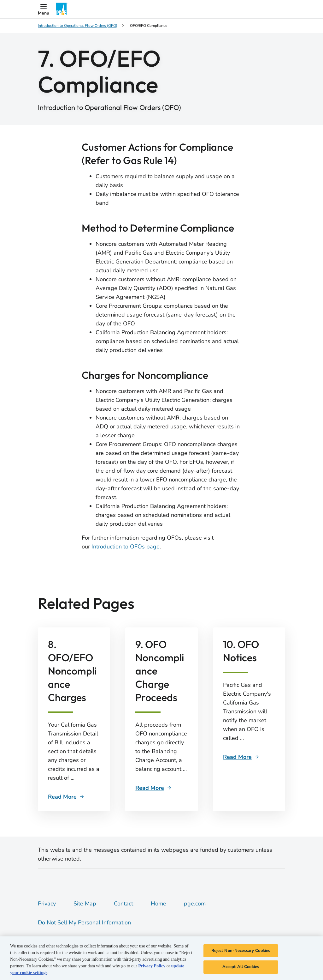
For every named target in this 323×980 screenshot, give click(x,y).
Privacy (47, 904)
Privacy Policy (152, 966)
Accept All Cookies (241, 967)
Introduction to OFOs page (126, 547)
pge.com (195, 904)
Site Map (85, 904)
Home (159, 904)
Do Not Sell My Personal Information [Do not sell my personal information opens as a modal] (84, 923)
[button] (44, 9)
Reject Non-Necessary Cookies (241, 951)
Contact (123, 904)
